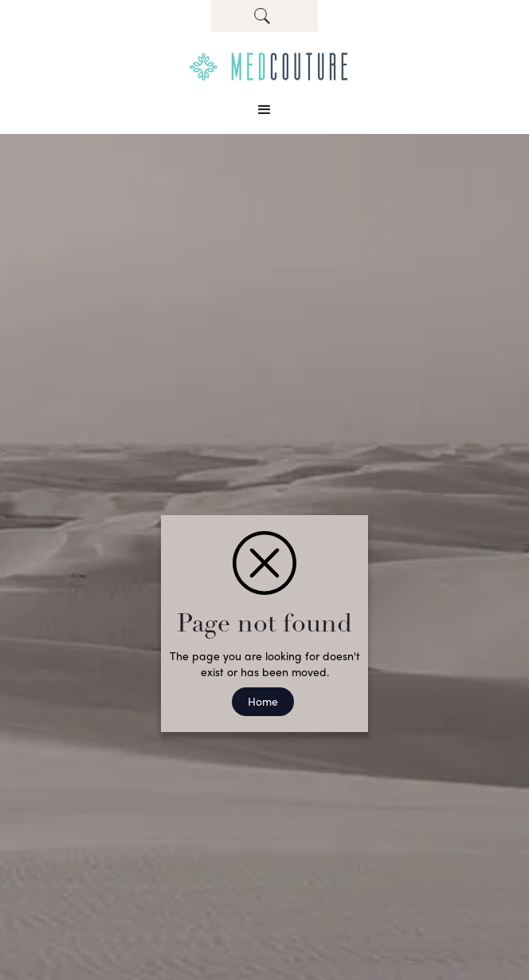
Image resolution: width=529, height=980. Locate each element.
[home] (264, 67)
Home (263, 701)
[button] (264, 110)
